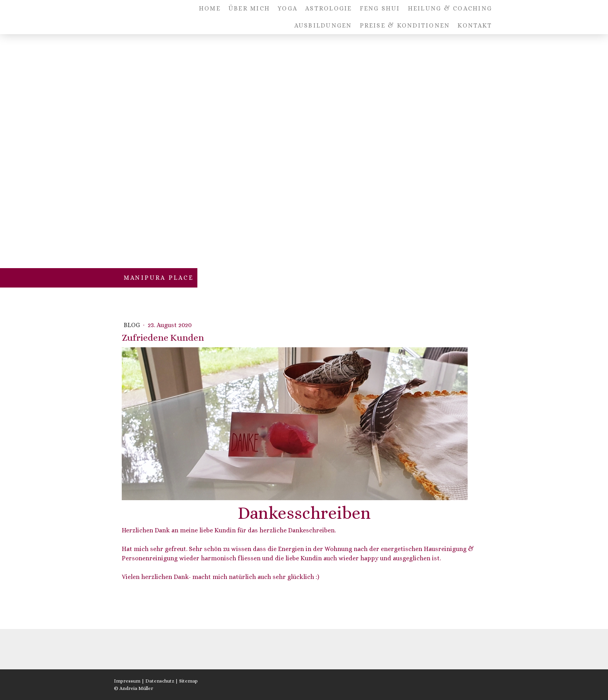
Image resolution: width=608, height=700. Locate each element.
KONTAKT (475, 25)
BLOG (133, 325)
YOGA (288, 8)
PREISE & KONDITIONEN (405, 25)
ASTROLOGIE (328, 8)
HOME (210, 8)
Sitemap (188, 681)
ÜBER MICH (249, 8)
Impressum (127, 681)
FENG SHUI (380, 8)
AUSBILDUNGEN (323, 25)
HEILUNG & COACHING (450, 8)
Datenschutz (160, 681)
